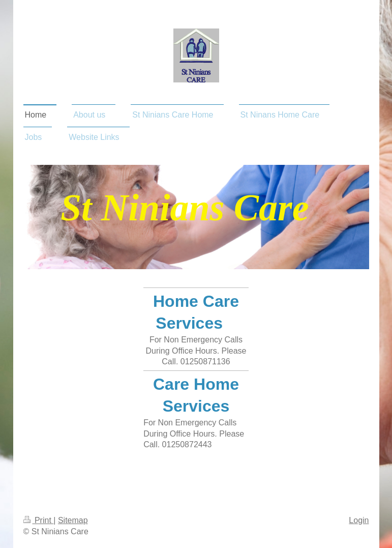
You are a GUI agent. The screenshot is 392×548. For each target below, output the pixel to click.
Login (359, 520)
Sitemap (73, 520)
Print (39, 520)
